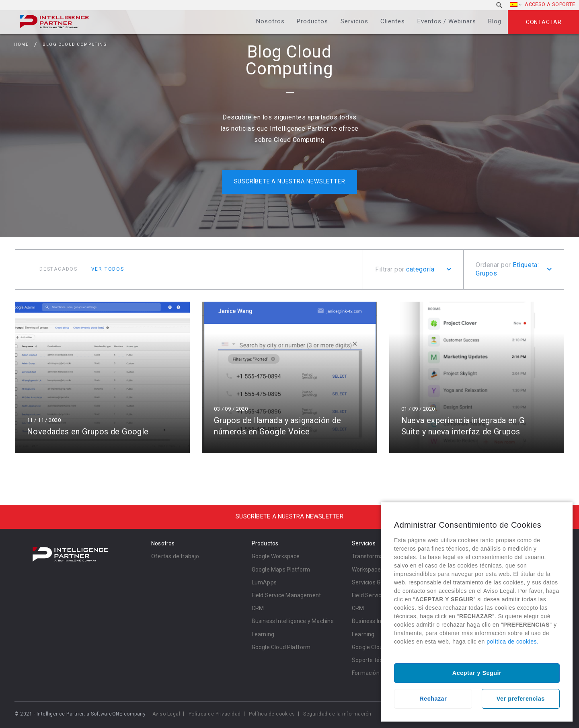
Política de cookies (272, 714)
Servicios (354, 21)
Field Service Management (286, 595)
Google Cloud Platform (281, 647)
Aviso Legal (166, 714)
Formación (366, 673)
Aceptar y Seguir (477, 673)
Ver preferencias (521, 699)
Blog (495, 21)
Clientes (393, 21)
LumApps (264, 582)
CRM (258, 608)
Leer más (102, 377)
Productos (312, 21)
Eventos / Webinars (447, 21)
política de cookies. (512, 642)
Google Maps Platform (281, 570)
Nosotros (270, 21)
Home (21, 44)
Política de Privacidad (215, 714)
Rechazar (433, 699)
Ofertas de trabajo (175, 556)
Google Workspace (276, 556)
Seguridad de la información (337, 714)
